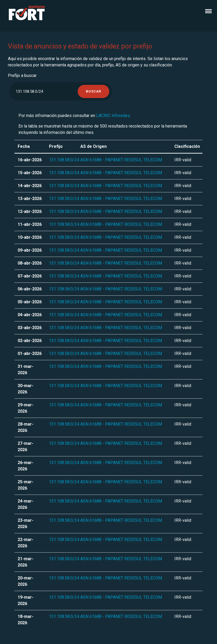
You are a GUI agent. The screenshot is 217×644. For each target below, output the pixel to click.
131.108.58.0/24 (64, 160)
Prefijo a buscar (22, 75)
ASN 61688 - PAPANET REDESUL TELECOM (121, 160)
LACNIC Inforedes (113, 116)
